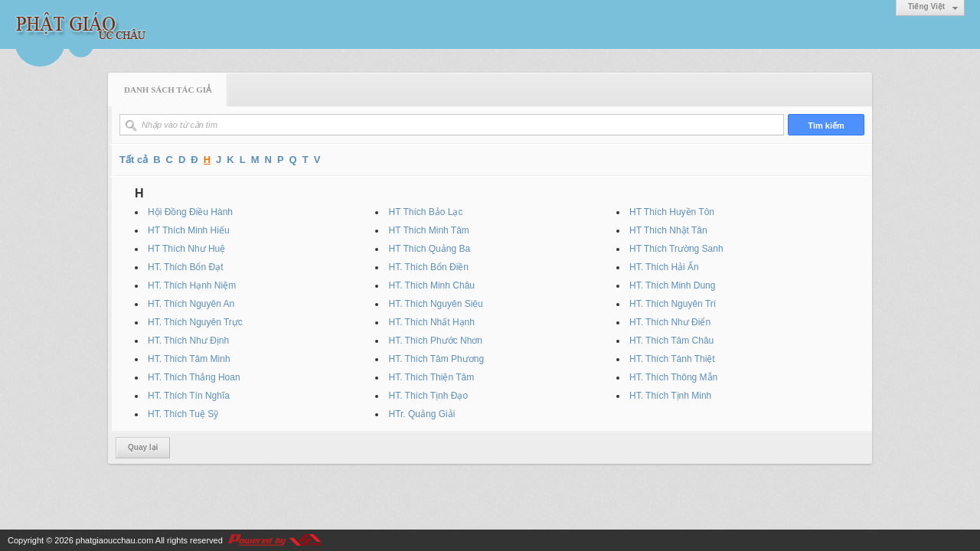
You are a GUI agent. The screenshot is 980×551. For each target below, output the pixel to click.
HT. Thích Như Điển (670, 322)
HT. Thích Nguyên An (191, 304)
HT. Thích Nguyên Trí (673, 304)
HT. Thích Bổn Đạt (185, 267)
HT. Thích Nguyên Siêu (435, 304)
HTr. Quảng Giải (421, 414)
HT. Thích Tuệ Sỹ (183, 414)
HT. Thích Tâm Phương (436, 359)
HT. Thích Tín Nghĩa (189, 396)
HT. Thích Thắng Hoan (194, 377)
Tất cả (134, 160)
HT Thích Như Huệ (186, 249)
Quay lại (143, 447)
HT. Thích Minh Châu (431, 285)
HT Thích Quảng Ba (429, 249)
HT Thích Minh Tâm (428, 230)
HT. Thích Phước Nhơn (435, 341)
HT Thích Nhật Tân (668, 230)
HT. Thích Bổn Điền (428, 267)
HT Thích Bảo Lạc (425, 212)
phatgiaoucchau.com (115, 540)
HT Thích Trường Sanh (676, 249)
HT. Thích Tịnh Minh (670, 396)
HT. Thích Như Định (188, 341)
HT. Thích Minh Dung (673, 285)
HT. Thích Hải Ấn (664, 267)
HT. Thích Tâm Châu (671, 341)
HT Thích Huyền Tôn (672, 212)
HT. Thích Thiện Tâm (431, 377)
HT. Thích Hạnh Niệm (192, 285)
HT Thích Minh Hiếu (189, 230)
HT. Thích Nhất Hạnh (431, 322)
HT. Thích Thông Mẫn (673, 377)
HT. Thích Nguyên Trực (195, 322)
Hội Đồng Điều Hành (190, 212)
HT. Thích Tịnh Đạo (428, 396)
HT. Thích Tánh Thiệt (672, 359)
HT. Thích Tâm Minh (189, 359)
